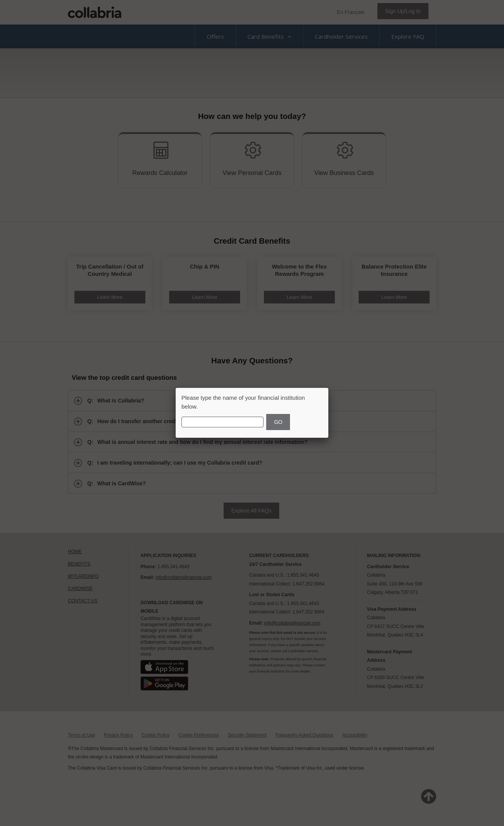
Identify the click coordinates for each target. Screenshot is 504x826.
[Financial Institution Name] (222, 422)
